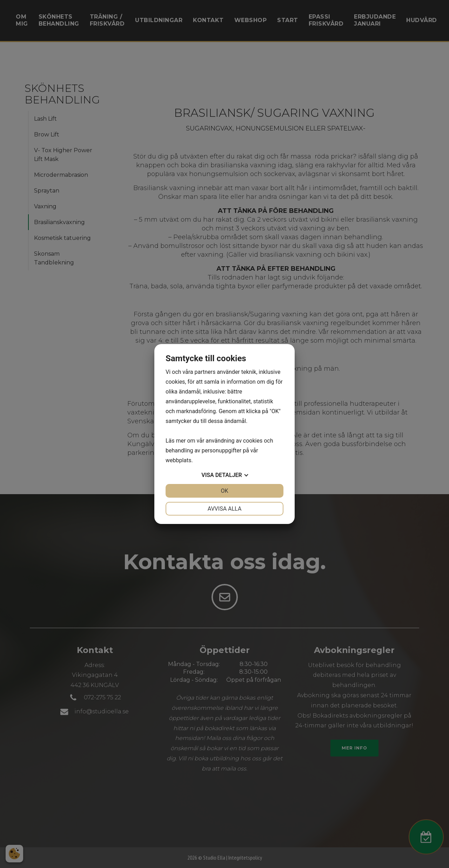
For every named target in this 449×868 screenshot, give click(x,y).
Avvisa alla (225, 509)
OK (224, 491)
